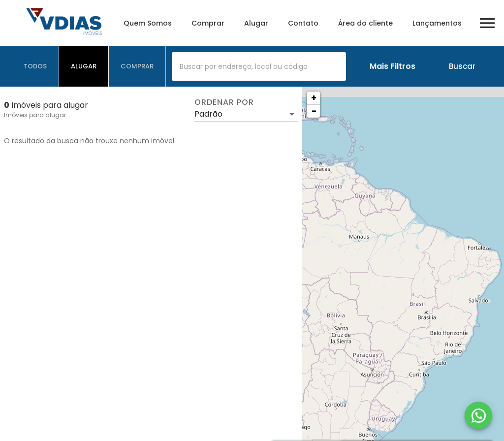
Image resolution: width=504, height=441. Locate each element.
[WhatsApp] (478, 415)
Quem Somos (148, 23)
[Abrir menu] (487, 23)
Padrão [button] (208, 114)
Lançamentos (437, 23)
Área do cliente (365, 23)
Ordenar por (224, 102)
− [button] (314, 111)
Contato (303, 23)
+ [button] (314, 98)
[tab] (35, 66)
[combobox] (259, 66)
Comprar (208, 23)
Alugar (256, 23)
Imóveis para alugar (35, 115)
